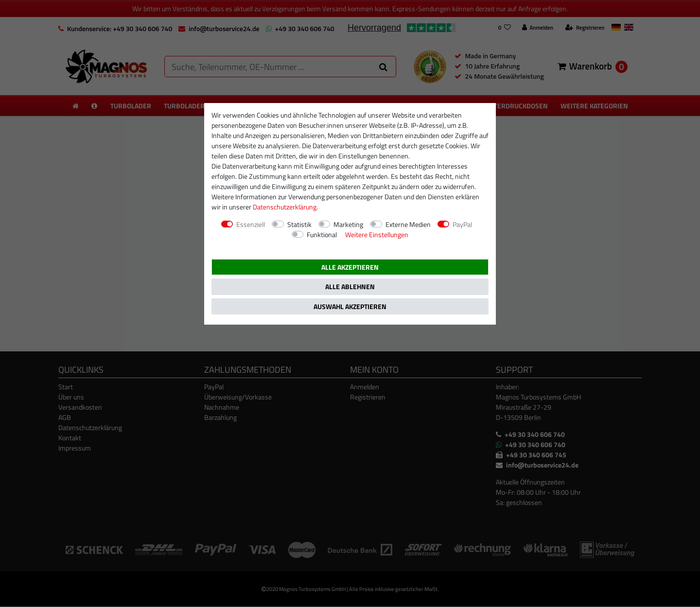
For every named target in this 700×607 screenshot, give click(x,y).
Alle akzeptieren (350, 267)
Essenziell (251, 224)
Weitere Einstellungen (377, 234)
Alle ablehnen (350, 286)
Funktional (322, 234)
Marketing (348, 224)
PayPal (462, 224)
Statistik (299, 224)
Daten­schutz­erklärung (285, 207)
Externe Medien (408, 224)
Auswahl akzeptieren (350, 306)
